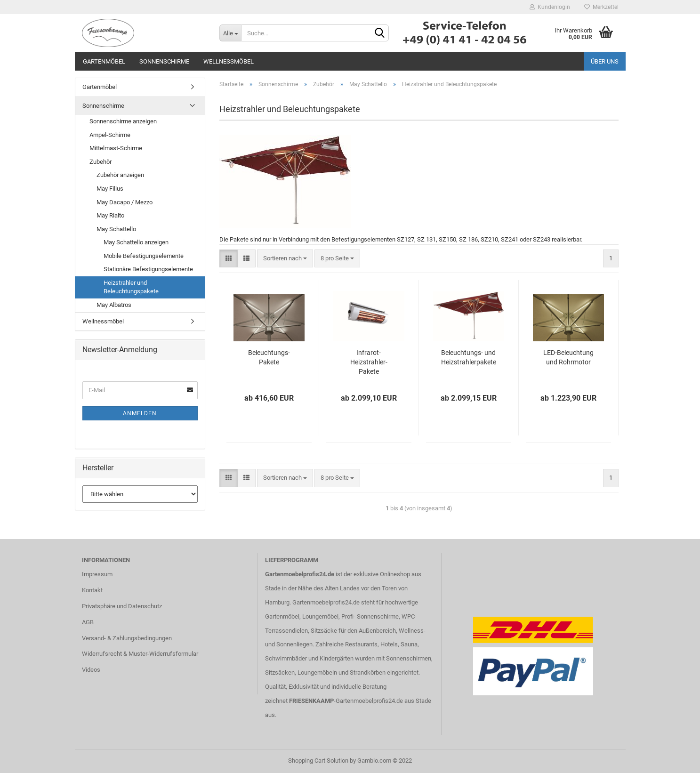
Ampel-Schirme (110, 135)
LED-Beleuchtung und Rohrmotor (568, 357)
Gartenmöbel (104, 61)
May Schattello (116, 229)
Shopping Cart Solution (318, 761)
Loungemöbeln (317, 672)
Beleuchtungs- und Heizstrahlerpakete (469, 357)
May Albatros (114, 305)
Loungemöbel (320, 616)
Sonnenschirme (164, 61)
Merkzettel (601, 7)
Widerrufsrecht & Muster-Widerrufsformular (140, 654)
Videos (91, 670)
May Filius (110, 189)
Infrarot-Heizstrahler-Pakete (369, 362)
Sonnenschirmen (409, 658)
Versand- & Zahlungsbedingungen (127, 638)
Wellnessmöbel (229, 61)
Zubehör (101, 162)
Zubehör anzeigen (120, 175)
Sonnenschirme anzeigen (123, 121)
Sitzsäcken (280, 672)
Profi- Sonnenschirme (370, 616)
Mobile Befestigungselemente (144, 256)
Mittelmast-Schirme (116, 148)
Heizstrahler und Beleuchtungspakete (131, 287)
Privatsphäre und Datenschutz (122, 606)
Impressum (97, 574)
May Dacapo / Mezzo (125, 202)
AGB (88, 622)
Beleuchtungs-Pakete (269, 357)
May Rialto (110, 215)
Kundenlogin (550, 7)
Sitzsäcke (324, 631)
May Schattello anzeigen (136, 242)
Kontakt (92, 590)
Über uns (605, 61)
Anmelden (140, 413)
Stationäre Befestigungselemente (148, 269)
